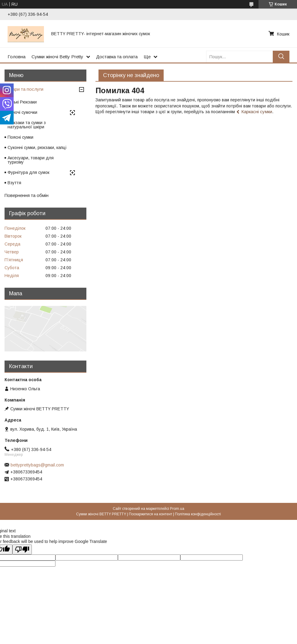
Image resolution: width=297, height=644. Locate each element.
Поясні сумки (20, 137)
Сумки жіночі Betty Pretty (57, 57)
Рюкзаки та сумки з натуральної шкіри (27, 125)
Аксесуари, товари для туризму (31, 160)
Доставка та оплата (117, 57)
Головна (17, 57)
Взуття (14, 183)
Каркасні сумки (257, 112)
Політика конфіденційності (198, 514)
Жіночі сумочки (22, 112)
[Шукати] (281, 57)
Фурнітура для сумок (28, 172)
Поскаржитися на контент (150, 514)
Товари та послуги (24, 89)
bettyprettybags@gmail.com (37, 465)
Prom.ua (177, 509)
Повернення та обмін (27, 195)
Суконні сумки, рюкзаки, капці (37, 147)
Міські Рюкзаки (22, 102)
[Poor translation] (22, 549)
